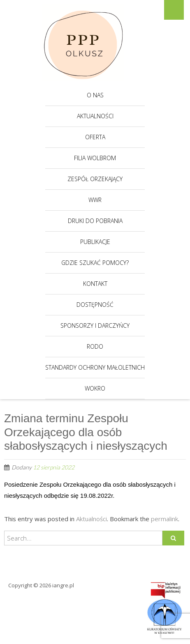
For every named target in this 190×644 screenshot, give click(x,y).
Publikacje (95, 242)
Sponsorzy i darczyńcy (95, 325)
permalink (165, 519)
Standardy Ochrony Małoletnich (95, 367)
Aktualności (95, 116)
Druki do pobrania (95, 221)
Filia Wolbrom (95, 158)
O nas (95, 95)
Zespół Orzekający (95, 179)
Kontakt (95, 284)
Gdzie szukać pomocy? (95, 263)
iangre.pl (63, 585)
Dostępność (95, 305)
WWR (95, 200)
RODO (95, 346)
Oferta (95, 137)
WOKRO (95, 388)
